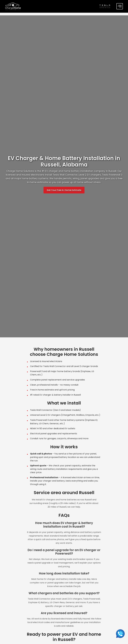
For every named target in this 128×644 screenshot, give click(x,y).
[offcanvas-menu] (120, 6)
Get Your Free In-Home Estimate (64, 190)
